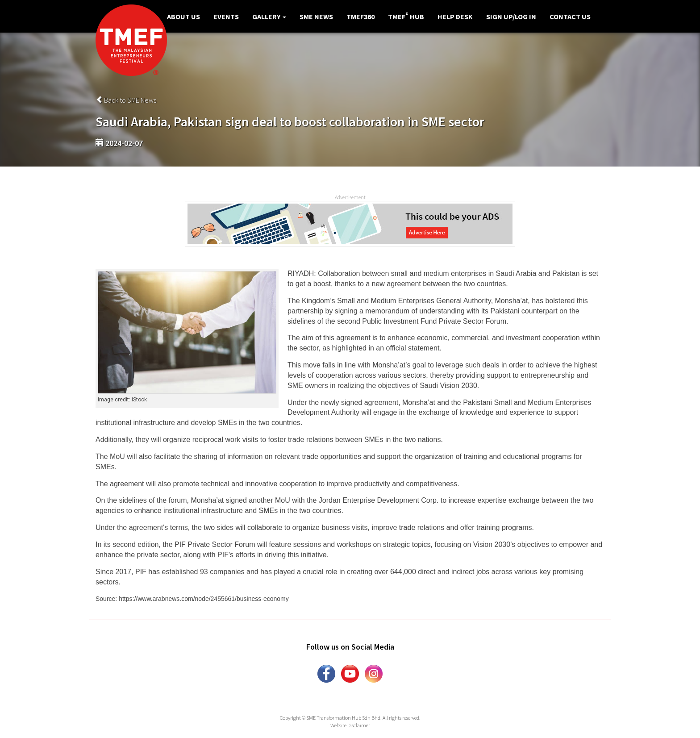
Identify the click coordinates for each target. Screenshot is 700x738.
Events (226, 17)
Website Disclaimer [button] (350, 725)
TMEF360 (360, 17)
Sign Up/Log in (511, 17)
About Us (183, 17)
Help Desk (455, 17)
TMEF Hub (406, 16)
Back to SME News (126, 100)
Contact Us (570, 17)
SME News (316, 17)
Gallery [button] (269, 17)
